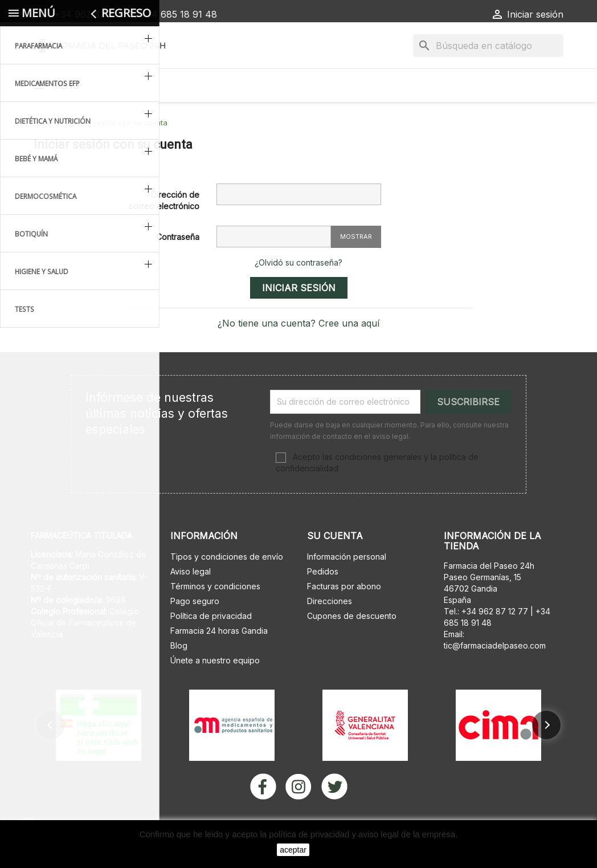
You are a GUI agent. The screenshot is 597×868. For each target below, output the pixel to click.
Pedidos (323, 601)
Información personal (347, 586)
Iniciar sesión (299, 317)
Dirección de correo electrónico (164, 230)
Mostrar (356, 266)
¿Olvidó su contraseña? (298, 292)
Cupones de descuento (352, 645)
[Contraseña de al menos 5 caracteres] (274, 266)
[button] (51, 755)
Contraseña (178, 266)
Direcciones (330, 631)
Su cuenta (335, 565)
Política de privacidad (211, 645)
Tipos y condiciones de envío (227, 586)
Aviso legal (191, 601)
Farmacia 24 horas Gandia (219, 660)
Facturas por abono (344, 616)
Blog (179, 675)
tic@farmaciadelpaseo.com (495, 675)
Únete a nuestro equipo (215, 690)
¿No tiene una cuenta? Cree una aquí (298, 353)
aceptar (293, 850)
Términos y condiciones (215, 616)
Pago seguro (195, 631)
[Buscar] (488, 46)
